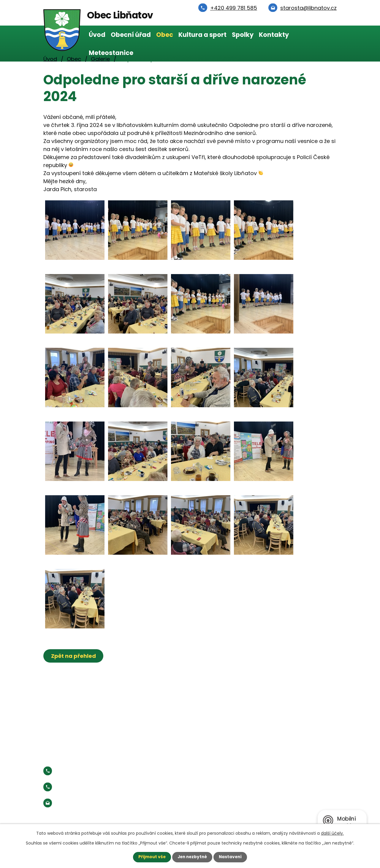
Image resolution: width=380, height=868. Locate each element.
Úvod (97, 35)
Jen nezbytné (192, 857)
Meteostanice (111, 53)
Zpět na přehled (74, 656)
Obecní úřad (131, 35)
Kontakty (274, 35)
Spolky (243, 35)
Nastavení (232, 857)
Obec (165, 35)
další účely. (332, 833)
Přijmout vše (151, 857)
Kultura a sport (202, 35)
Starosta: (92, 787)
